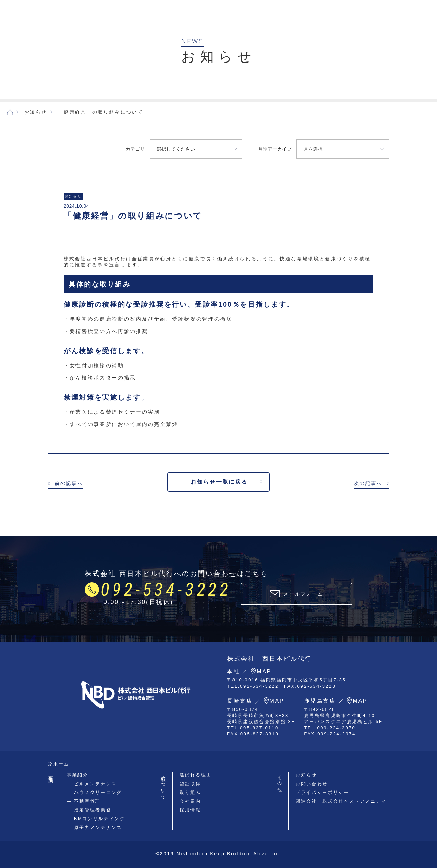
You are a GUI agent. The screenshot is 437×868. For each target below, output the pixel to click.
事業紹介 (78, 775)
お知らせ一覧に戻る (219, 482)
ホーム (61, 764)
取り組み (190, 792)
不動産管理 (87, 801)
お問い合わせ (312, 784)
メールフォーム (303, 594)
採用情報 (190, 810)
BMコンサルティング (100, 819)
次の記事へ (368, 483)
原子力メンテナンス (98, 828)
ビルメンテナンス (95, 784)
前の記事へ (69, 483)
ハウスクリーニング (98, 792)
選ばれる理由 (196, 775)
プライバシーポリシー (322, 792)
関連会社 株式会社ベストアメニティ (341, 801)
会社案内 (190, 801)
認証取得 (190, 784)
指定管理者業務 (93, 810)
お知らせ (36, 112)
